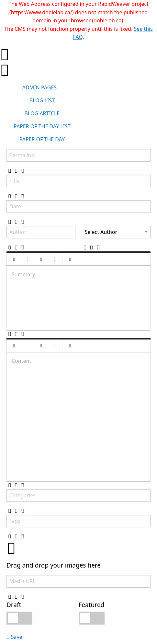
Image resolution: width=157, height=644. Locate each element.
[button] (14, 259)
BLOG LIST (42, 100)
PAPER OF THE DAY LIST (42, 126)
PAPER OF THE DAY (42, 139)
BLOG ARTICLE (42, 113)
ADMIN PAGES (39, 87)
